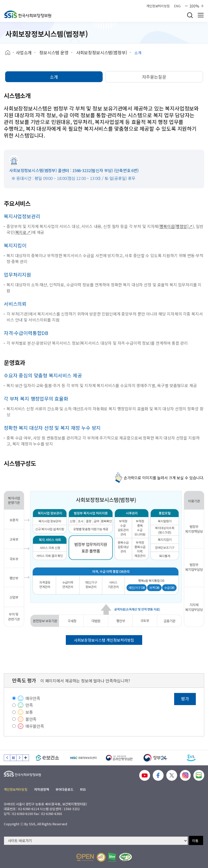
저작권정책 (41, 789)
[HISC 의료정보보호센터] (83, 758)
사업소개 (24, 52)
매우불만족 (35, 726)
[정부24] (155, 758)
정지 (13, 758)
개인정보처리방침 (158, 6)
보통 (29, 712)
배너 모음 (26, 758)
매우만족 (33, 698)
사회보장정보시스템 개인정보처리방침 (104, 640)
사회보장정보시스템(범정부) (102, 52)
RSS (83, 789)
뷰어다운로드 (64, 789)
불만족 (31, 719)
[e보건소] (47, 758)
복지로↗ (23, 232)
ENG (177, 6)
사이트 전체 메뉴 (201, 15)
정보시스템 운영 (54, 52)
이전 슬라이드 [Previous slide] (7, 758)
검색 (190, 15)
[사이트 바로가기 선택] (96, 841)
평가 (185, 699)
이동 (195, 841)
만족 (29, 705)
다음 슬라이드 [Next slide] (19, 758)
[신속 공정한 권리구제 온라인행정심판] (119, 758)
